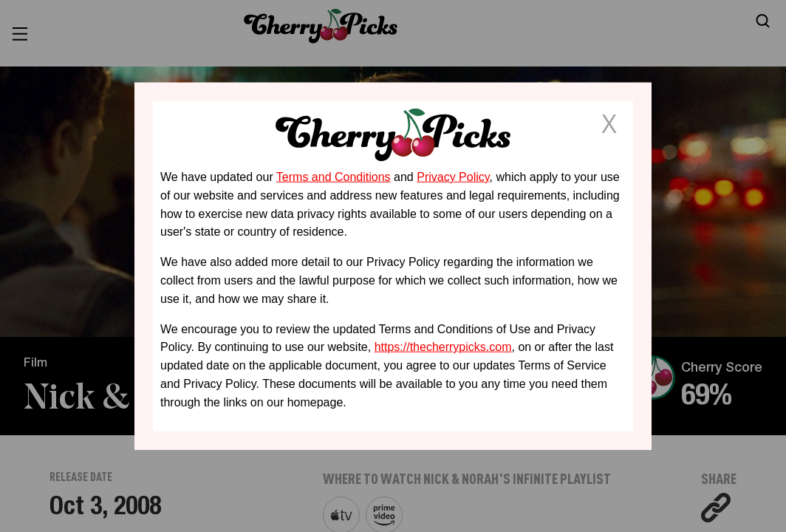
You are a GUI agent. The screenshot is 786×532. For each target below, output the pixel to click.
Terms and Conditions (334, 177)
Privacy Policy (453, 177)
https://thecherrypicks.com (443, 347)
